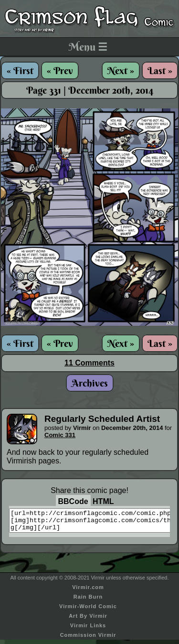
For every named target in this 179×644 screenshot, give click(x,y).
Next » (121, 70)
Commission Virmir (88, 639)
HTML (103, 501)
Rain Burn (88, 601)
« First (20, 70)
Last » (160, 70)
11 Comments (89, 363)
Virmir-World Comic (88, 611)
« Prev (60, 70)
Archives (90, 383)
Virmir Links (88, 630)
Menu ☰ (88, 47)
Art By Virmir (88, 620)
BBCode (73, 501)
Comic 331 (60, 435)
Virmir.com (88, 591)
